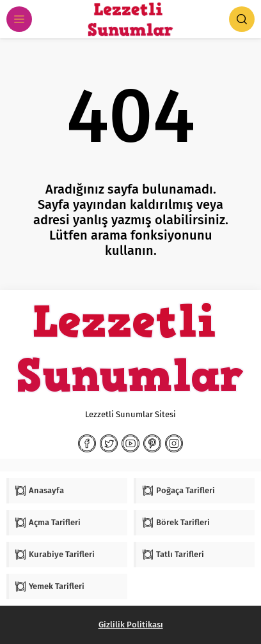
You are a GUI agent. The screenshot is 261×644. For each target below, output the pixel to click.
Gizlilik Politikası (131, 625)
